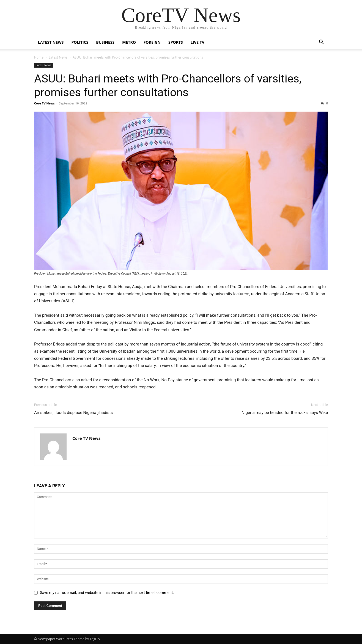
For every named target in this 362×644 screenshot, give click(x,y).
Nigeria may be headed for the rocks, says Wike (285, 413)
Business (105, 42)
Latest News (51, 42)
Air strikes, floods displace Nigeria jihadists (73, 413)
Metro (129, 42)
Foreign (152, 42)
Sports (176, 42)
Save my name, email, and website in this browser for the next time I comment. (107, 593)
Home (39, 57)
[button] (321, 43)
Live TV (198, 42)
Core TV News (44, 103)
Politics (80, 42)
